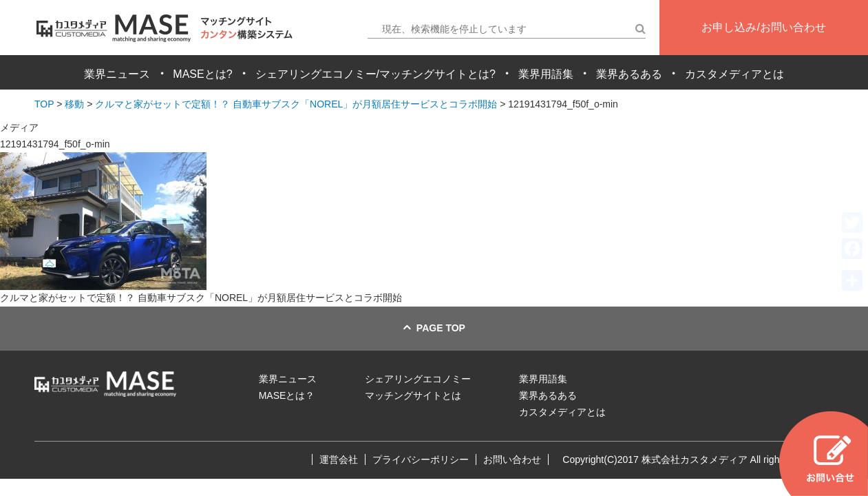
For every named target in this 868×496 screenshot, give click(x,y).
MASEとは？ (287, 395)
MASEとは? (202, 74)
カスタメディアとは (734, 74)
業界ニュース (117, 74)
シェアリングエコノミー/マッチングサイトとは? (375, 74)
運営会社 (339, 459)
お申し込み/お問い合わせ (763, 27)
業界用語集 (546, 74)
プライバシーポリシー (421, 459)
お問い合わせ (512, 459)
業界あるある (629, 74)
